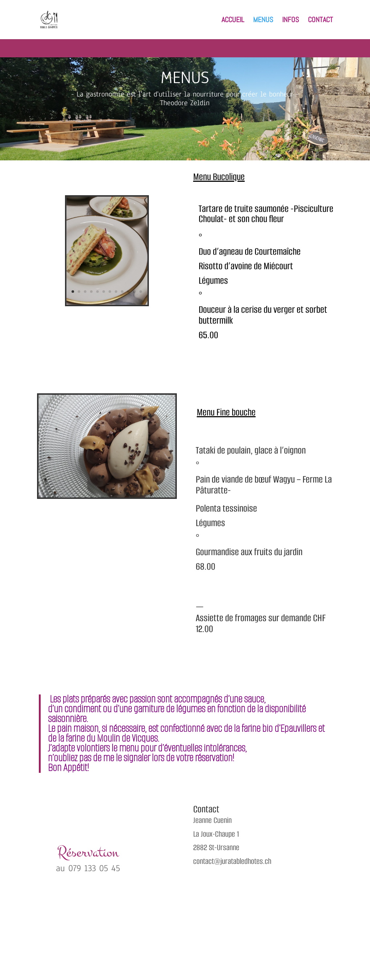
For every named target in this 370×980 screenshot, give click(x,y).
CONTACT (320, 21)
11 (135, 292)
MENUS (263, 21)
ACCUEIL (233, 21)
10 (128, 292)
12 (141, 292)
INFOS (290, 21)
